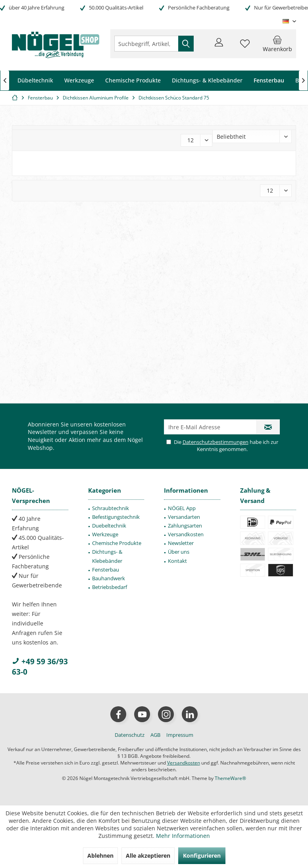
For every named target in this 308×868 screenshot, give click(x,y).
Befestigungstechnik (116, 517)
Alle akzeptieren (148, 856)
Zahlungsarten (185, 526)
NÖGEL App (182, 508)
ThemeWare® (230, 778)
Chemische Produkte (117, 543)
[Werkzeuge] (79, 81)
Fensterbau (106, 570)
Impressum (180, 735)
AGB (155, 735)
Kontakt (177, 561)
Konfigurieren (202, 856)
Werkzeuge (105, 534)
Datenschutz (130, 735)
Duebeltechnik (109, 526)
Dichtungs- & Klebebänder (107, 556)
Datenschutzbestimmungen (216, 442)
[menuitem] (277, 44)
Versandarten (184, 517)
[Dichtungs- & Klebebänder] (207, 81)
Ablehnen (100, 856)
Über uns (179, 552)
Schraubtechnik (111, 508)
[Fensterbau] (269, 81)
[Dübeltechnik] (35, 81)
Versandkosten (186, 534)
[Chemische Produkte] (133, 81)
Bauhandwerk (109, 578)
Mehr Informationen (183, 836)
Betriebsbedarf (110, 587)
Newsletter (181, 543)
